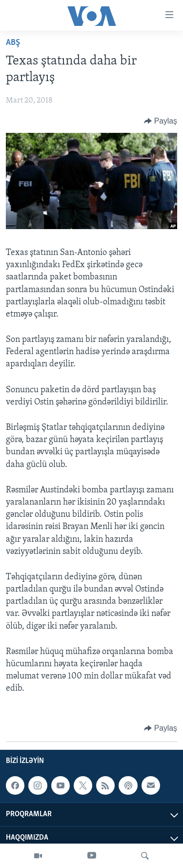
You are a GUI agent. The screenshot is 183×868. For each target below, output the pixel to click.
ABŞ (13, 43)
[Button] (161, 121)
